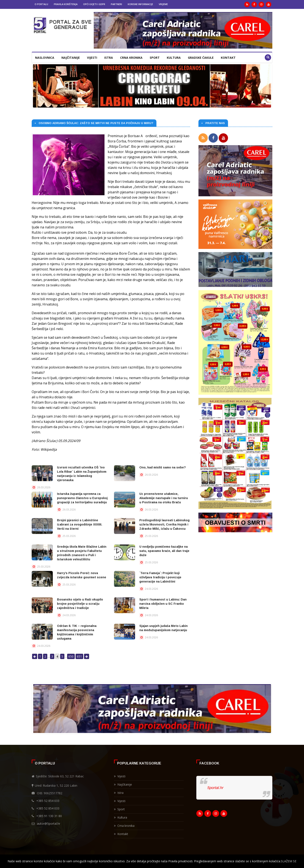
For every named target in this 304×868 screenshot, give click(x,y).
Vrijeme (163, 4)
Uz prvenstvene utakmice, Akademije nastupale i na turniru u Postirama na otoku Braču (164, 498)
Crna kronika (131, 58)
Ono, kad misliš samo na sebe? (163, 467)
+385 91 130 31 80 (49, 816)
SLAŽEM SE (289, 861)
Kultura (174, 58)
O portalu (41, 4)
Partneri (116, 4)
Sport (155, 58)
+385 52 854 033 (48, 801)
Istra (109, 58)
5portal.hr (215, 788)
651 (79, 656)
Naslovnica (45, 58)
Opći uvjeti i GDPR (94, 4)
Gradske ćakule (201, 58)
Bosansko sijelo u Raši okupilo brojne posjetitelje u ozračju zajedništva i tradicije (80, 604)
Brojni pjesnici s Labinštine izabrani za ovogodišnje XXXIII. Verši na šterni (80, 524)
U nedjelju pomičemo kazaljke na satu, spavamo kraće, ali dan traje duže (164, 551)
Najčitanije (71, 58)
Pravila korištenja (66, 4)
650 (71, 656)
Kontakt (228, 58)
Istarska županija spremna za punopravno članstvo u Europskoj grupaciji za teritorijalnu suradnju (82, 498)
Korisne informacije (140, 4)
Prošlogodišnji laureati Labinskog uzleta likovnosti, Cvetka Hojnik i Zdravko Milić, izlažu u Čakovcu (164, 524)
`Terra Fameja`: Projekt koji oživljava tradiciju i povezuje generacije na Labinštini (160, 577)
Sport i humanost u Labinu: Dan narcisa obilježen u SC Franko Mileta (163, 604)
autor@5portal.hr (49, 824)
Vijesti (92, 58)
